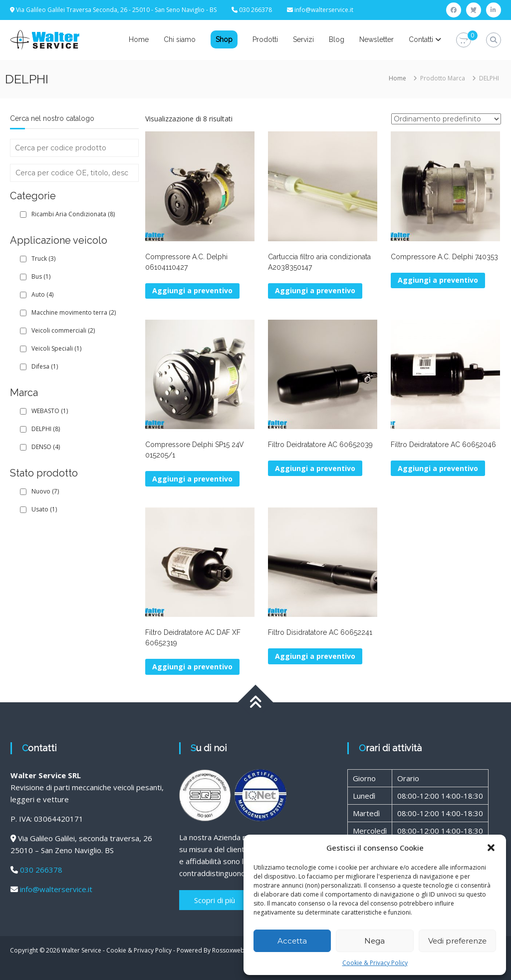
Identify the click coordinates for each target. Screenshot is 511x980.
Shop (224, 39)
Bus (41, 276)
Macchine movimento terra (74, 312)
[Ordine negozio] (446, 119)
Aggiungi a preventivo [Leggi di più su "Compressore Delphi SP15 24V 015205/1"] (192, 479)
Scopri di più (215, 900)
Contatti (421, 39)
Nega (375, 941)
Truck (43, 258)
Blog (337, 39)
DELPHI (46, 429)
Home (139, 39)
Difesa (45, 366)
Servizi (303, 39)
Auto (42, 294)
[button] (491, 848)
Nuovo (45, 491)
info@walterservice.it (324, 10)
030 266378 (41, 870)
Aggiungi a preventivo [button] (192, 290)
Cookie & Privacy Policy (375, 963)
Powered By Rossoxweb (211, 950)
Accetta (292, 941)
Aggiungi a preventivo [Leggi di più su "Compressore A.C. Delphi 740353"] (438, 280)
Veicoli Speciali (56, 348)
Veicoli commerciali (63, 330)
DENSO (46, 447)
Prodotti (265, 39)
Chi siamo (180, 39)
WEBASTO (50, 411)
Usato (44, 509)
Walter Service (81, 950)
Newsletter (377, 39)
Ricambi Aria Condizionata (73, 214)
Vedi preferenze (457, 941)
